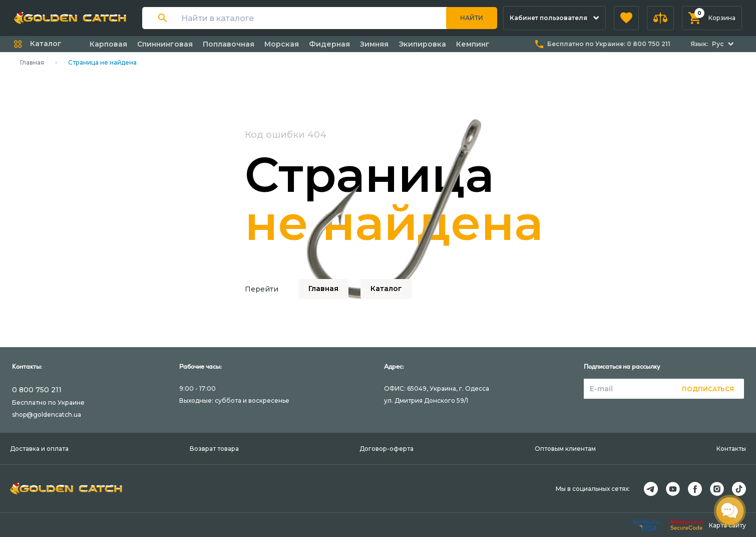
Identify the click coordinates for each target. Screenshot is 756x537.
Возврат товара (214, 449)
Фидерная (329, 44)
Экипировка (422, 44)
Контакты (731, 449)
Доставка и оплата (39, 449)
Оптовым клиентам (565, 449)
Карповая (108, 44)
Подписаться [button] (708, 389)
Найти (472, 18)
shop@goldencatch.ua (47, 415)
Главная (32, 62)
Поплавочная (229, 44)
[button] (626, 18)
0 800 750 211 (37, 390)
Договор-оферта (387, 449)
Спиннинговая (165, 44)
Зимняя (374, 44)
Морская (282, 44)
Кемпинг (473, 44)
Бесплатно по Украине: (609, 44)
